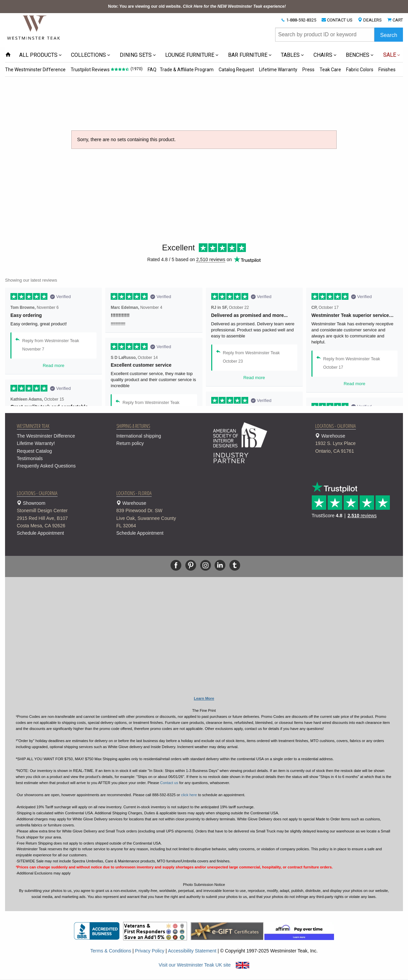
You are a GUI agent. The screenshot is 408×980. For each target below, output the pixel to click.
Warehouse (357, 444)
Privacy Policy (150, 951)
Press (306, 70)
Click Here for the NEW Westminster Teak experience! (234, 6)
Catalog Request (235, 70)
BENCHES (358, 55)
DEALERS (373, 20)
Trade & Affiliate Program (185, 70)
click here (189, 795)
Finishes (384, 70)
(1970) (136, 69)
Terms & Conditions (111, 951)
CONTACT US (340, 20)
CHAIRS (323, 55)
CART (398, 20)
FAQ (151, 70)
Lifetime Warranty (276, 70)
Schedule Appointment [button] (40, 533)
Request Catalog (34, 451)
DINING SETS (136, 55)
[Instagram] (206, 565)
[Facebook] (176, 565)
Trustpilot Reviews (90, 70)
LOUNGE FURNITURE (190, 55)
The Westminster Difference (35, 70)
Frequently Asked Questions (46, 466)
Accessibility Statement (192, 951)
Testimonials (30, 458)
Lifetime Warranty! (36, 443)
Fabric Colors (357, 70)
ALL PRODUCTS (38, 55)
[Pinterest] (191, 565)
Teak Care (328, 70)
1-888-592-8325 (301, 20)
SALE (390, 55)
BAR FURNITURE (248, 55)
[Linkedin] (220, 565)
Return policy (130, 443)
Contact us (169, 783)
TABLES (290, 55)
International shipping (139, 436)
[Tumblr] (235, 565)
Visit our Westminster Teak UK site (204, 965)
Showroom (58, 515)
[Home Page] (34, 27)
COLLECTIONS (88, 55)
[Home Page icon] (8, 55)
